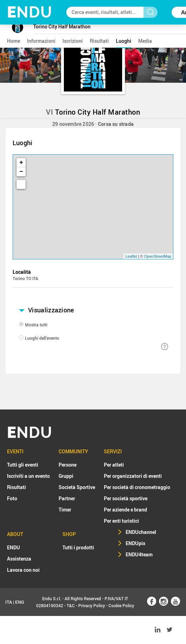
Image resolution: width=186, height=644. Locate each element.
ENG (20, 602)
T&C (71, 605)
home (14, 41)
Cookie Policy (121, 605)
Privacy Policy (92, 605)
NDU (30, 12)
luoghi (124, 41)
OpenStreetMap (158, 256)
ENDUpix (135, 543)
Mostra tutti (36, 325)
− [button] (21, 172)
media (145, 41)
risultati (99, 41)
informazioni (41, 41)
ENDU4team (139, 554)
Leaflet (131, 256)
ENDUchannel (141, 532)
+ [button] (21, 163)
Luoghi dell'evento (42, 338)
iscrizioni (73, 41)
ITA (9, 602)
